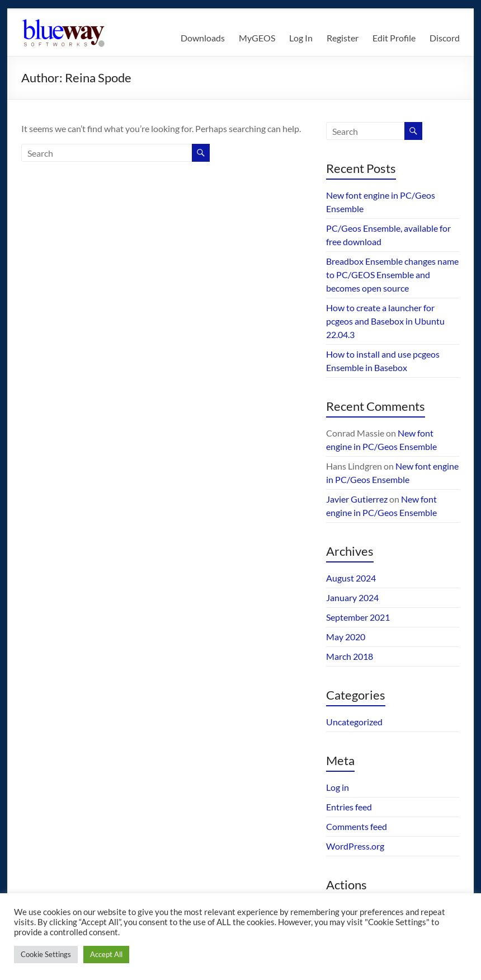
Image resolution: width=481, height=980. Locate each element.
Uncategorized (354, 722)
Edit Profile (394, 38)
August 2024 (351, 578)
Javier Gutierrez (357, 499)
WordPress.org (355, 846)
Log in (338, 787)
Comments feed (357, 826)
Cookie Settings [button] (46, 954)
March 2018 (350, 656)
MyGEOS (257, 38)
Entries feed (349, 807)
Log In (301, 38)
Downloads (203, 38)
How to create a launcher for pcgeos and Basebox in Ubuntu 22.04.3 (385, 321)
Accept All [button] (106, 954)
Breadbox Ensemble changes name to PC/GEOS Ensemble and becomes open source (392, 275)
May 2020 (346, 637)
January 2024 (352, 597)
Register (343, 38)
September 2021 (358, 617)
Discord (445, 38)
